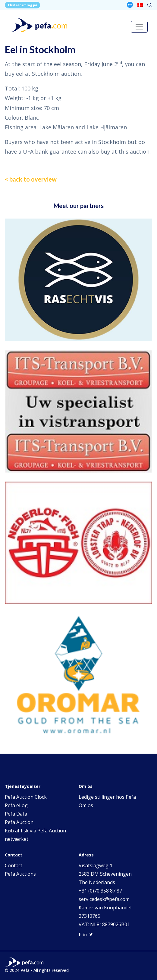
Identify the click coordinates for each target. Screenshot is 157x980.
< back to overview (31, 179)
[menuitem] (140, 5)
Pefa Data (16, 814)
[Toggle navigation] (139, 27)
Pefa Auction (19, 822)
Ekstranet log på (22, 5)
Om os (86, 805)
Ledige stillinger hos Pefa (107, 797)
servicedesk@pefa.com (104, 899)
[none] (140, 5)
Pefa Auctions (20, 874)
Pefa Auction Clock (26, 797)
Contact (14, 865)
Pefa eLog (16, 805)
